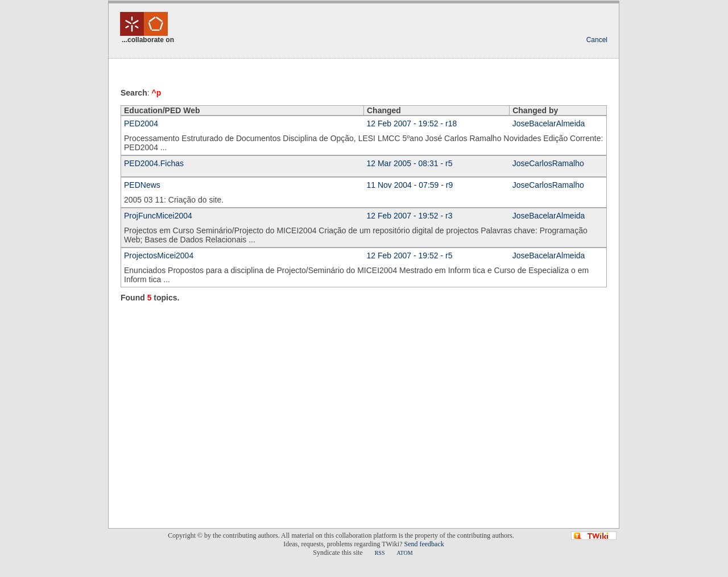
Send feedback (424, 544)
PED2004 (141, 123)
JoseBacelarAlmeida (549, 123)
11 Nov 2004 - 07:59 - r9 (410, 185)
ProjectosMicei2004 (159, 255)
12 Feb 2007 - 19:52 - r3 (410, 216)
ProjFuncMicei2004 (158, 216)
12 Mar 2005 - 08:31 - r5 (410, 163)
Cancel (597, 40)
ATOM (404, 553)
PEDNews (142, 185)
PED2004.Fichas (154, 163)
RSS (380, 553)
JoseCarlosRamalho (548, 163)
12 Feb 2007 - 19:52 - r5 (410, 255)
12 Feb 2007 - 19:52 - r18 (412, 123)
